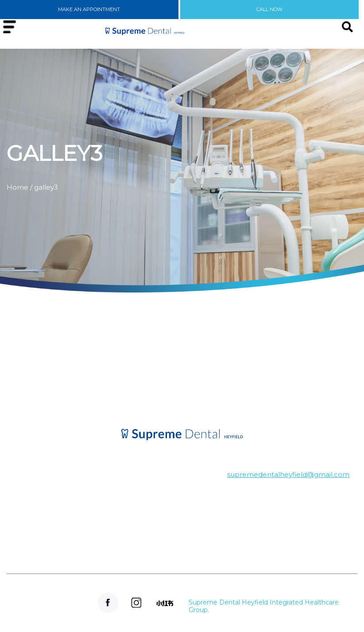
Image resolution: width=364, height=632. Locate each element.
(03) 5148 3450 (167, 525)
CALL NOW (269, 9)
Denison (60, 481)
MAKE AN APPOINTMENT (89, 9)
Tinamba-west (60, 538)
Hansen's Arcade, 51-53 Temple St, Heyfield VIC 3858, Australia (167, 493)
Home (17, 187)
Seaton (61, 552)
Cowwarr (61, 495)
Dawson (61, 509)
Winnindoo (60, 524)
